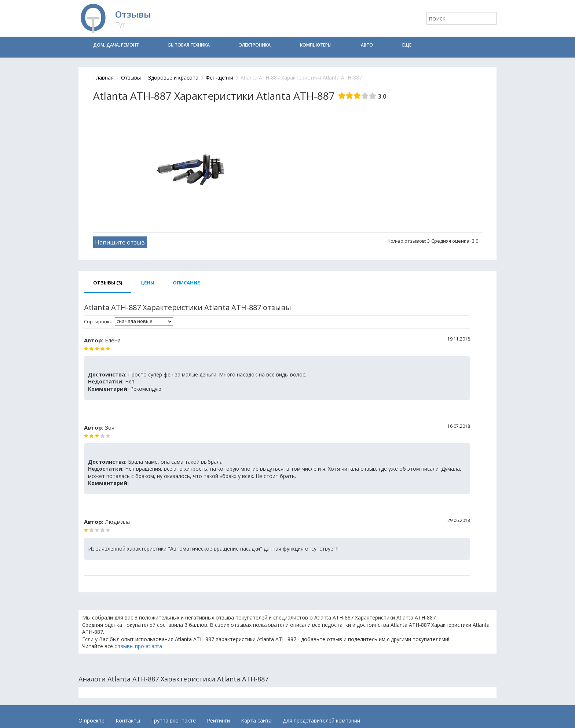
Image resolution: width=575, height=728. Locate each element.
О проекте (91, 720)
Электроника (255, 45)
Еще (407, 45)
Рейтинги (218, 720)
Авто (367, 45)
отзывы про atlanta (138, 646)
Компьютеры (316, 45)
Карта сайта (256, 720)
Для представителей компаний (321, 720)
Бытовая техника (189, 45)
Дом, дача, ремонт (116, 45)
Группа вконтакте (173, 720)
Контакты (128, 720)
